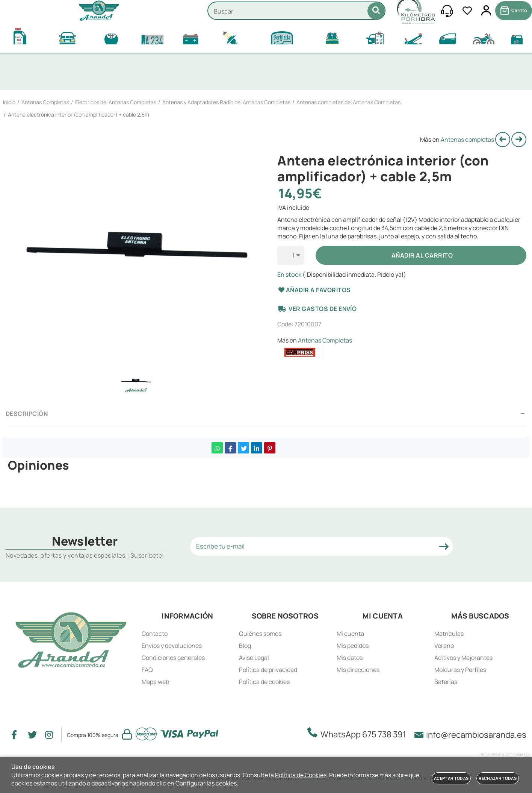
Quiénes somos (260, 634)
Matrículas (449, 634)
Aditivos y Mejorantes (463, 658)
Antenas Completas (325, 340)
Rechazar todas (498, 778)
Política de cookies (264, 682)
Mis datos (350, 658)
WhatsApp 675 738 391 (359, 734)
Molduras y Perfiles (460, 670)
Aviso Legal (254, 658)
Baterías (446, 682)
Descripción (27, 414)
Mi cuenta (350, 634)
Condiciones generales (173, 658)
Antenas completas (467, 139)
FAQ (147, 670)
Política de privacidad (268, 670)
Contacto (155, 634)
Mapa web (155, 682)
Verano (444, 646)
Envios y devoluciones (172, 646)
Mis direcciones (358, 670)
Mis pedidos (353, 646)
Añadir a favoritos (314, 290)
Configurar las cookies (206, 783)
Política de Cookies (301, 775)
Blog (245, 646)
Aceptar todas (451, 778)
